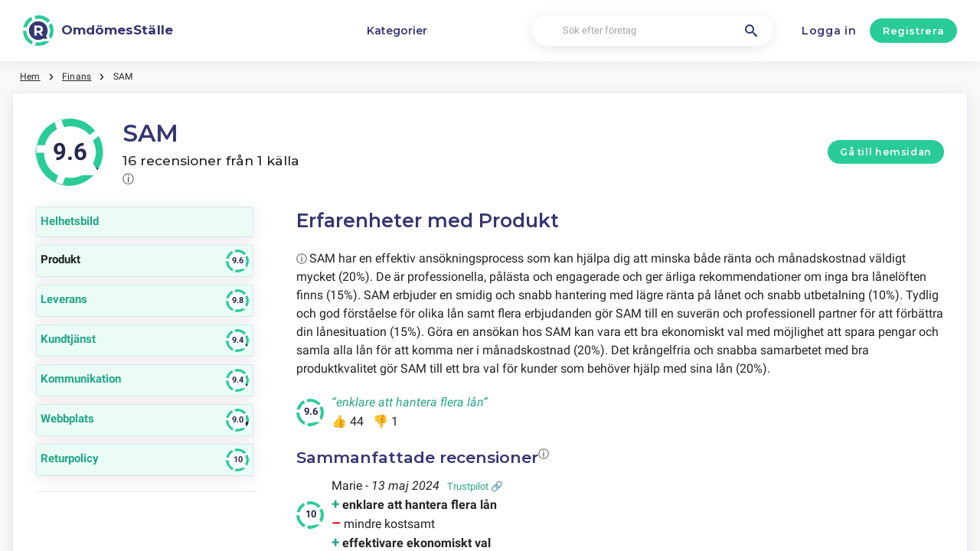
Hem (30, 77)
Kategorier (397, 31)
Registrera (914, 31)
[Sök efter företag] (652, 31)
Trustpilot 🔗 (475, 486)
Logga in (829, 31)
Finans (77, 77)
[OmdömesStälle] (98, 31)
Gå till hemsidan (886, 152)
